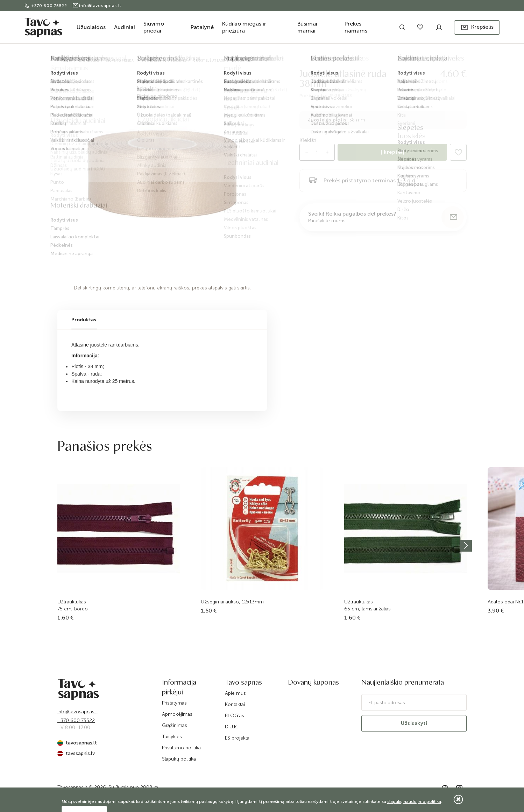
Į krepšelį (392, 152)
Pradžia (65, 61)
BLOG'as (235, 716)
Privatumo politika (181, 748)
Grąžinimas (175, 725)
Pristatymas (174, 703)
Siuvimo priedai (154, 27)
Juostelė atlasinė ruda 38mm (222, 61)
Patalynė (202, 27)
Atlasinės (178, 61)
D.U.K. (231, 727)
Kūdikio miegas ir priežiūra (244, 27)
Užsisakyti (414, 723)
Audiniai (125, 27)
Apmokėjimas (177, 714)
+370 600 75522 (46, 6)
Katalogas (89, 61)
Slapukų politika (179, 759)
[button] (477, 27)
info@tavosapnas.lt (97, 6)
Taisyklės (172, 737)
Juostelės (152, 61)
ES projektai (238, 738)
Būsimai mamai (307, 27)
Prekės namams (356, 27)
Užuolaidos (91, 27)
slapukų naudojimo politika (414, 801)
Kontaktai (235, 704)
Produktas (84, 320)
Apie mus (235, 693)
